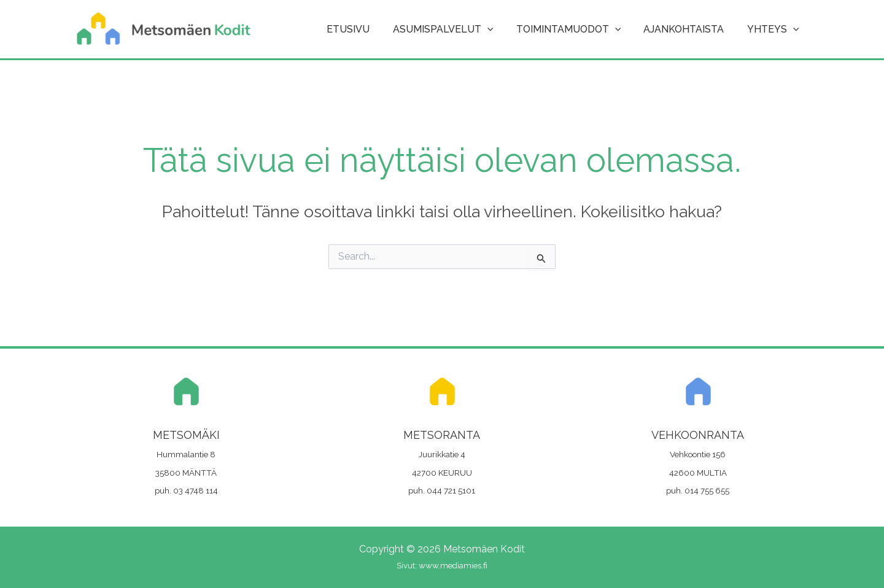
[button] (498, 29)
